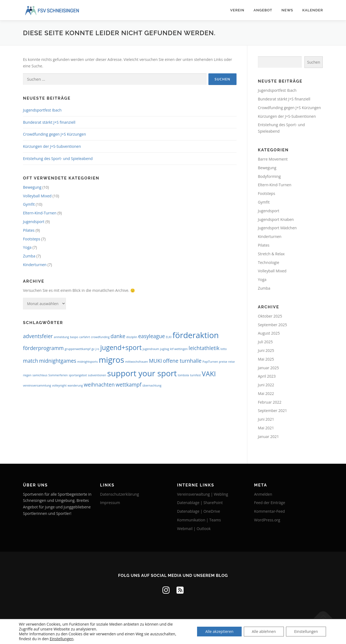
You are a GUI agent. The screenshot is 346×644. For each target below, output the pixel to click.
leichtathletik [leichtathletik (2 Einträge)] (204, 348)
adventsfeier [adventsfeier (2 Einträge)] (38, 336)
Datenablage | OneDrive (199, 511)
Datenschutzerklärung (119, 494)
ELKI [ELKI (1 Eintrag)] (169, 337)
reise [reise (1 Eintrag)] (231, 362)
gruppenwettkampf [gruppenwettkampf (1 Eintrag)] (78, 349)
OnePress (183, 631)
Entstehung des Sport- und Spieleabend (58, 158)
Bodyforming (269, 176)
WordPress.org (267, 520)
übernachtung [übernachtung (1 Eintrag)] (152, 385)
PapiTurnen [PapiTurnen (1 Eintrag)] (210, 362)
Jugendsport (34, 222)
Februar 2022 (270, 402)
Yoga (27, 247)
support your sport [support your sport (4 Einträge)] (142, 373)
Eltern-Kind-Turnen (40, 213)
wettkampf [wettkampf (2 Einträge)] (129, 385)
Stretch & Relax (271, 254)
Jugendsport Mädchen (277, 228)
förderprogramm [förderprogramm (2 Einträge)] (43, 348)
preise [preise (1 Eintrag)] (223, 362)
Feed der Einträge (270, 503)
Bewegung (32, 187)
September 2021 (272, 411)
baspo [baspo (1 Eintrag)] (74, 337)
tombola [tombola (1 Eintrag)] (184, 375)
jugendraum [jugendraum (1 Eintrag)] (151, 349)
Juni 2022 (266, 385)
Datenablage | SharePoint (200, 503)
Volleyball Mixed (37, 196)
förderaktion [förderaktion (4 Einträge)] (196, 335)
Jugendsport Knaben (276, 219)
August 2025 (269, 333)
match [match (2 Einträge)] (31, 361)
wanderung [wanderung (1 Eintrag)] (75, 385)
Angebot (263, 10)
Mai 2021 (266, 428)
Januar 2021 (268, 437)
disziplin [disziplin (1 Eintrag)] (132, 337)
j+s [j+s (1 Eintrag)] (97, 349)
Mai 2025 (266, 359)
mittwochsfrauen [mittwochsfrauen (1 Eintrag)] (137, 362)
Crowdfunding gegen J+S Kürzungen (54, 134)
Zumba (29, 256)
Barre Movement (273, 159)
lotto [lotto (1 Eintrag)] (224, 349)
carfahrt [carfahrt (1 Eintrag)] (85, 337)
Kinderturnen (35, 265)
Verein (237, 10)
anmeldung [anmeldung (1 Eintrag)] (61, 337)
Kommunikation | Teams (199, 520)
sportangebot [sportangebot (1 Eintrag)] (78, 375)
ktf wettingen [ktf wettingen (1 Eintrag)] (179, 349)
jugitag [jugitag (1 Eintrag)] (164, 349)
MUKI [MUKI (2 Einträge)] (155, 361)
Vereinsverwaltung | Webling (203, 494)
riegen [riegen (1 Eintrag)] (27, 375)
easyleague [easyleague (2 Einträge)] (152, 336)
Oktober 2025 (270, 316)
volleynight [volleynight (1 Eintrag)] (59, 385)
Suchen (314, 62)
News (287, 10)
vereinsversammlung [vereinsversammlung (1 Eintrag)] (37, 385)
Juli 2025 (265, 342)
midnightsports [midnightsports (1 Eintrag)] (88, 362)
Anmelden (263, 494)
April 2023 (267, 376)
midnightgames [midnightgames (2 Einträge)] (58, 361)
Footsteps (32, 239)
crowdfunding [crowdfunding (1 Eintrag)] (100, 337)
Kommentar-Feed (270, 511)
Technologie (269, 262)
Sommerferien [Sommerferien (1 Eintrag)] (58, 375)
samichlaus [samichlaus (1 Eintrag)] (40, 375)
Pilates (29, 230)
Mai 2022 (266, 393)
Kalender (313, 10)
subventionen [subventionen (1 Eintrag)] (97, 375)
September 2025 (272, 325)
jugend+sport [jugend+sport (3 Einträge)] (121, 347)
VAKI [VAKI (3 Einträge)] (209, 374)
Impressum (110, 503)
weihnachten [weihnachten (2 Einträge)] (99, 385)
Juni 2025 (266, 350)
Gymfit (29, 204)
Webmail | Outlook (194, 529)
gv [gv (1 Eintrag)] (93, 349)
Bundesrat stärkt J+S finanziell (49, 122)
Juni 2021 (266, 419)
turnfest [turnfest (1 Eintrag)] (195, 375)
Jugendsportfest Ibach (42, 110)
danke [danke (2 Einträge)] (118, 336)
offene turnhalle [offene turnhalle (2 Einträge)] (182, 361)
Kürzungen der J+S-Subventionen (52, 146)
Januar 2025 (268, 368)
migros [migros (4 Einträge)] (111, 360)
